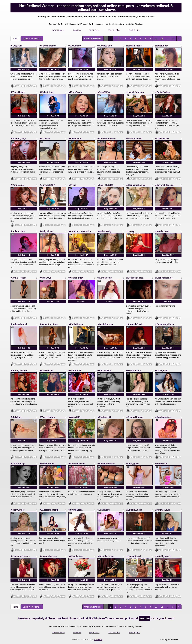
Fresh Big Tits (134, 30)
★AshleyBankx (105, 46)
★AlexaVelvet (104, 371)
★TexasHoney (18, 92)
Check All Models (93, 39)
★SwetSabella (75, 510)
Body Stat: (24, 69)
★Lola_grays (133, 464)
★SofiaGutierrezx (135, 278)
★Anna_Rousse (18, 278)
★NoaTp (130, 231)
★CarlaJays (45, 278)
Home (15, 39)
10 (156, 39)
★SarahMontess (163, 417)
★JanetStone (104, 510)
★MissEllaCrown (106, 556)
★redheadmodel (19, 324)
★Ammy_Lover (163, 510)
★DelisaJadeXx (163, 92)
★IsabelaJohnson (135, 92)
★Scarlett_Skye (18, 139)
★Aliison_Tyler (18, 231)
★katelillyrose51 (163, 556)
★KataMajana (46, 371)
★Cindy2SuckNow (106, 139)
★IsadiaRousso (105, 324)
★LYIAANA (45, 139)
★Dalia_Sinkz (162, 371)
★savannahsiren (48, 46)
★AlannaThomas (134, 417)
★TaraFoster (161, 464)
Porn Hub (77, 30)
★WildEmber (161, 46)
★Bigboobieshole (164, 278)
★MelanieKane (47, 92)
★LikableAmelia (134, 510)
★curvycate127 (47, 185)
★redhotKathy (104, 231)
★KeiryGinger (17, 510)
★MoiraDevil (75, 371)
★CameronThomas (20, 556)
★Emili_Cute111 (105, 185)
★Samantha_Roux (49, 324)
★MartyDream (75, 92)
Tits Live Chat (114, 30)
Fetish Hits (98, 640)
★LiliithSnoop (18, 464)
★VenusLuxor (17, 185)
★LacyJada (16, 46)
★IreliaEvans (75, 139)
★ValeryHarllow (47, 417)
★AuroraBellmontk (49, 510)
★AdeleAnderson (106, 464)
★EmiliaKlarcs (76, 324)
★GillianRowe (162, 139)
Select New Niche (32, 39)
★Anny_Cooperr (19, 371)
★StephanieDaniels (136, 185)
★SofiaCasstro (133, 371)
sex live (145, 618)
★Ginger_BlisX (76, 278)
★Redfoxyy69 (104, 417)
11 (162, 39)
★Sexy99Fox (104, 92)
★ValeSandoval (134, 139)
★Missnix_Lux (76, 556)
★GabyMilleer (46, 231)
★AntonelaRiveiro (135, 324)
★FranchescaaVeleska (79, 231)
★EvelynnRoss (47, 464)
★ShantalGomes (77, 464)
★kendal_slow (162, 231)
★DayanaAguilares (164, 324)
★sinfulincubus (134, 46)
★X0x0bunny (75, 46)
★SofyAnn (16, 417)
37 (173, 39)
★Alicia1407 (74, 417)
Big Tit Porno (94, 30)
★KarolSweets (104, 278)
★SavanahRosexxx (165, 185)
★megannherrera (48, 556)
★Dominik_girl (133, 556)
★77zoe (72, 185)
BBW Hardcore (58, 30)
